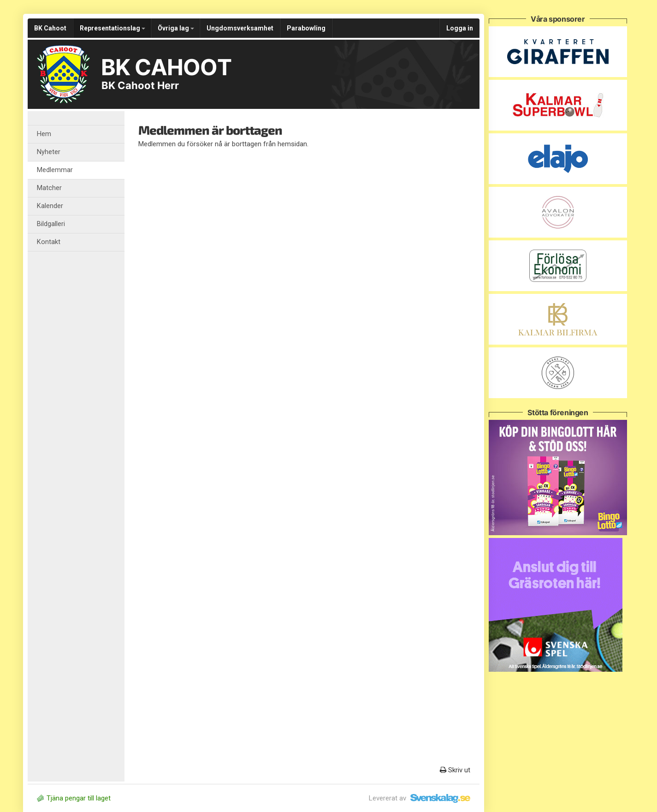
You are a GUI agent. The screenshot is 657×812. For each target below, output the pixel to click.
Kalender (50, 206)
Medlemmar (55, 170)
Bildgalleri (51, 224)
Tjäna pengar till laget (74, 798)
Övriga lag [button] (176, 28)
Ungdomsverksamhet (240, 28)
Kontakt (49, 242)
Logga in (460, 28)
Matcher (49, 188)
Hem (44, 134)
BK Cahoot (50, 28)
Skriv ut (455, 770)
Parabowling (306, 28)
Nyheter (49, 152)
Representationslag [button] (112, 28)
